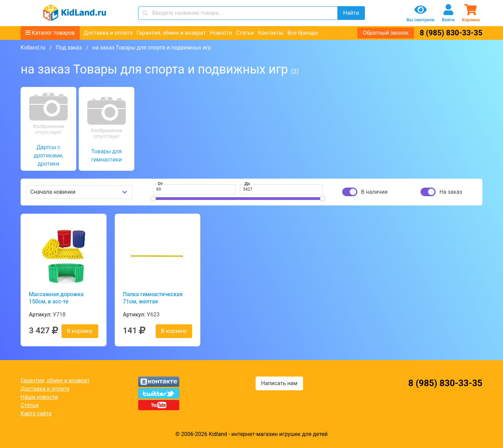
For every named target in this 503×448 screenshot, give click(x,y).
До (247, 184)
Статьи (245, 33)
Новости (221, 33)
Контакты (271, 33)
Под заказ (69, 48)
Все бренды (303, 33)
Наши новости (39, 397)
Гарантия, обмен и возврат (171, 33)
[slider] (153, 199)
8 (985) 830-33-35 (451, 33)
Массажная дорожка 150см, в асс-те (56, 298)
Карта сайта (36, 413)
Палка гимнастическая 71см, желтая (153, 298)
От (160, 184)
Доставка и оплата (108, 33)
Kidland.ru (33, 48)
